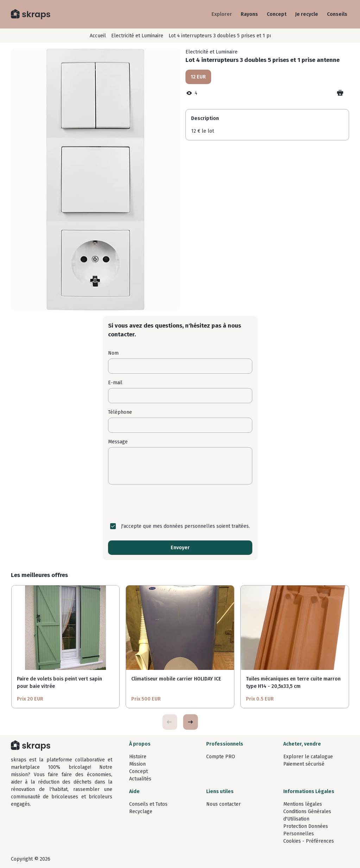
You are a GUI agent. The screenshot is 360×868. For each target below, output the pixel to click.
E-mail (115, 383)
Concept (277, 14)
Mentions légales (303, 804)
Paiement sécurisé (304, 764)
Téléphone (120, 412)
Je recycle (307, 14)
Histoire (138, 757)
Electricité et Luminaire (137, 36)
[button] (190, 722)
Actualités (140, 779)
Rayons (249, 14)
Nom (113, 353)
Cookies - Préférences (309, 841)
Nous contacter (223, 804)
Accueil (98, 36)
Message (118, 442)
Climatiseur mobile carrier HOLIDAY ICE (176, 679)
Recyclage (141, 812)
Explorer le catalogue (308, 757)
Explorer (222, 14)
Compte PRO (221, 757)
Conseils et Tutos (148, 804)
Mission (137, 764)
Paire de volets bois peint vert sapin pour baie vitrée (59, 683)
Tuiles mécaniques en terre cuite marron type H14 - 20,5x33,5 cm (293, 683)
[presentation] (180, 503)
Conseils (337, 14)
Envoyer (180, 548)
